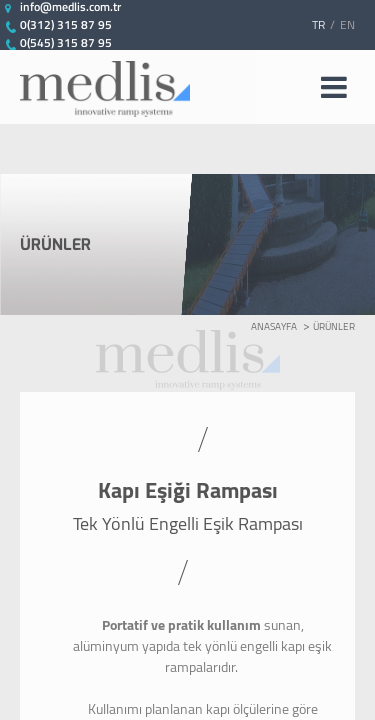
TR (318, 25)
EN (347, 25)
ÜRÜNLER (334, 326)
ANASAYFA (274, 326)
